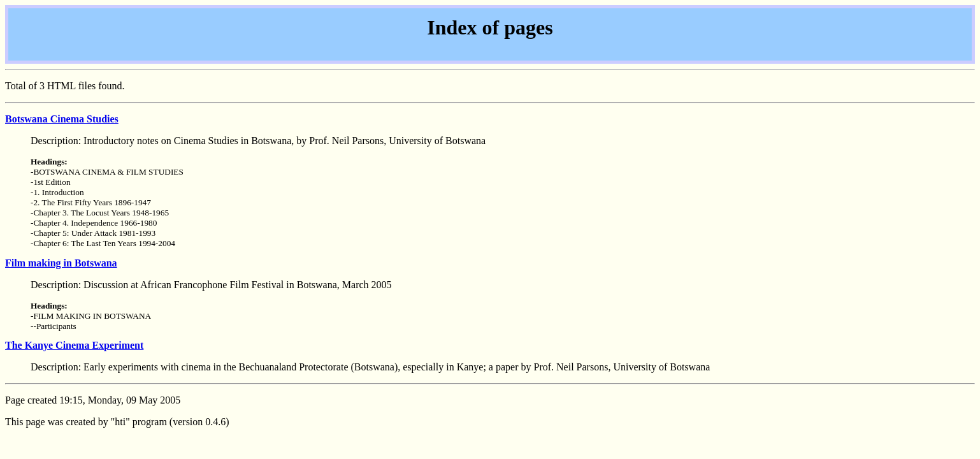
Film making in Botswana (61, 263)
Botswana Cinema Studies (62, 119)
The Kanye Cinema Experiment (74, 345)
